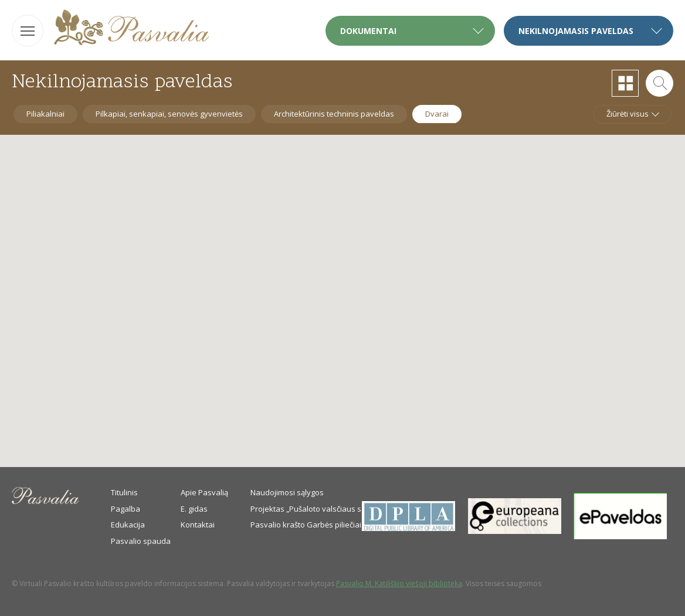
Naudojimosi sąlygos (287, 492)
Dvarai (437, 114)
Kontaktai (198, 525)
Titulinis (124, 492)
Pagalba (126, 509)
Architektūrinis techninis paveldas (334, 114)
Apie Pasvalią (204, 492)
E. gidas (194, 509)
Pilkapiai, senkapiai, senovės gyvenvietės (169, 114)
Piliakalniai (45, 114)
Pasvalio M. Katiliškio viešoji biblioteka (399, 583)
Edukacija (128, 525)
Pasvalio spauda (141, 541)
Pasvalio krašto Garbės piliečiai (306, 525)
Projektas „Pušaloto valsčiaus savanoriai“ (324, 509)
